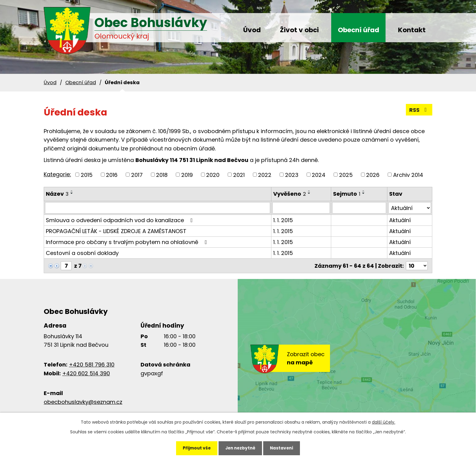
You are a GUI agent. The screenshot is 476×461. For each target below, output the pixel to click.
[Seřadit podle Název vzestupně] (72, 191)
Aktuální (400, 220)
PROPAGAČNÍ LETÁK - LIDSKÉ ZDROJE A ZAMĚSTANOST (116, 231)
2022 (265, 175)
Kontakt (412, 30)
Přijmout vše (194, 448)
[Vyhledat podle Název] (158, 208)
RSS (419, 110)
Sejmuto (347, 194)
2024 (319, 175)
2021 (239, 175)
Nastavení (284, 448)
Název (57, 194)
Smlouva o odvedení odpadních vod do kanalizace (121, 220)
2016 (112, 175)
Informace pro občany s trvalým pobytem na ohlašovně (128, 242)
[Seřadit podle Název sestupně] (72, 193)
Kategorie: (57, 174)
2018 (162, 175)
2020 (213, 175)
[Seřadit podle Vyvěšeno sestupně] (309, 193)
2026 (373, 175)
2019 (187, 175)
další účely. (384, 421)
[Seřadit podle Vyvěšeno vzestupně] (309, 191)
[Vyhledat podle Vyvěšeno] (301, 208)
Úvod (252, 30)
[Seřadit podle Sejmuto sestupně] (364, 193)
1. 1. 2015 (283, 220)
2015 (87, 175)
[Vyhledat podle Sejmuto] (359, 208)
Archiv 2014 (408, 175)
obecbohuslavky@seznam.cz (83, 402)
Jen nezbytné (240, 448)
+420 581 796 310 (92, 365)
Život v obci (299, 30)
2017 (137, 175)
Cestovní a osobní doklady (82, 253)
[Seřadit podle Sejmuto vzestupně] (364, 191)
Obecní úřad (359, 30)
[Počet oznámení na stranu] (417, 266)
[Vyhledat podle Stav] (410, 208)
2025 (346, 175)
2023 (292, 175)
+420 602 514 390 (86, 373)
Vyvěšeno (290, 194)
